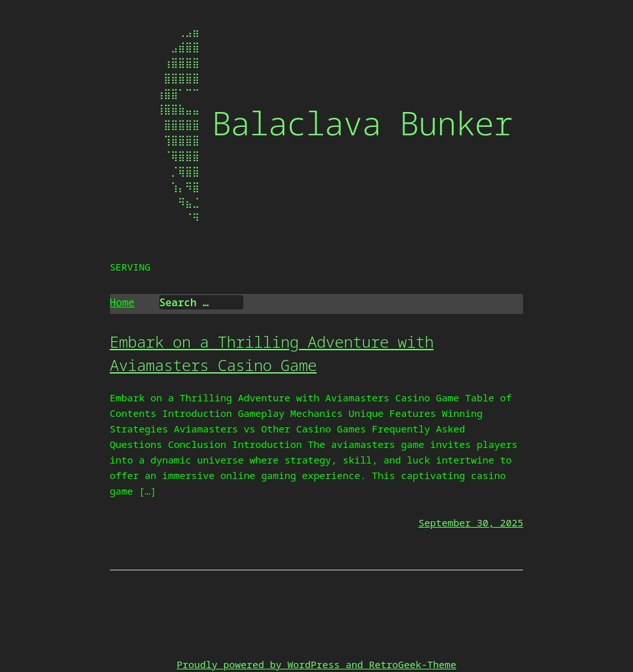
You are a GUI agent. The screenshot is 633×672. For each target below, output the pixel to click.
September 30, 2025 (471, 522)
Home (122, 302)
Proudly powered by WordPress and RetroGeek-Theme (316, 664)
